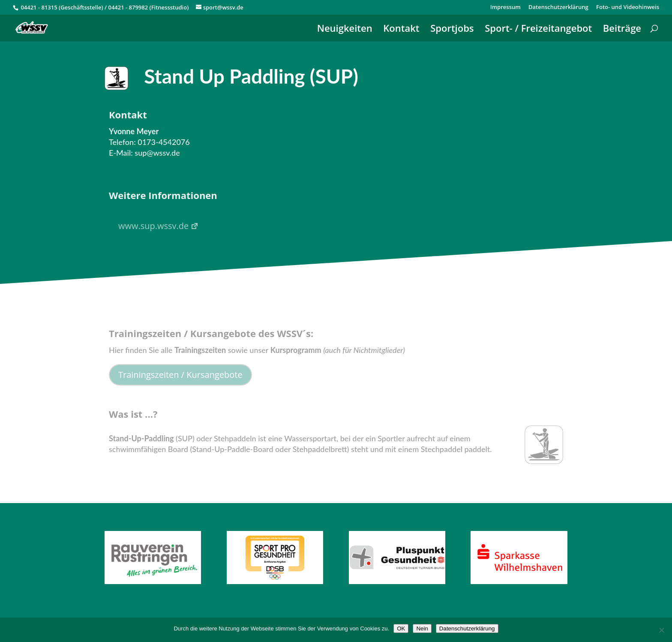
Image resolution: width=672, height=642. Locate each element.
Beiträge (622, 30)
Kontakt (401, 30)
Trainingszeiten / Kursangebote (180, 375)
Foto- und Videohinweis (628, 8)
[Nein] (661, 630)
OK (401, 628)
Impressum (505, 8)
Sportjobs (452, 30)
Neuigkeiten (345, 30)
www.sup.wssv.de (159, 226)
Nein (422, 628)
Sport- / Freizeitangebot (538, 30)
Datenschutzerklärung (558, 8)
